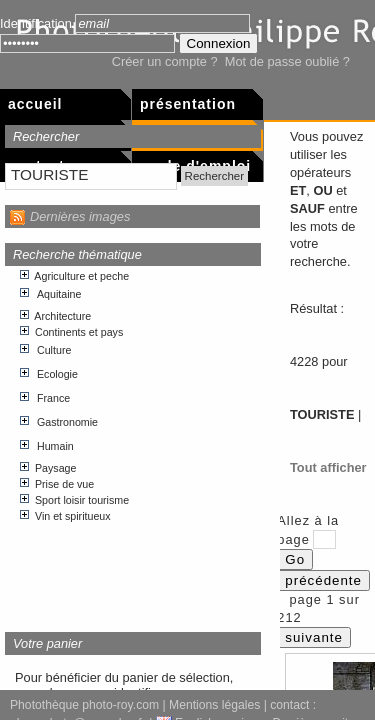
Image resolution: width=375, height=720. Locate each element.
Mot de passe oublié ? (287, 61)
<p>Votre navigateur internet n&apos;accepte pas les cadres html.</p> (133, 441)
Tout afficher (328, 467)
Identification (36, 23)
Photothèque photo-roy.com (84, 705)
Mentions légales (214, 705)
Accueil (35, 104)
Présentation (188, 104)
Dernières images (80, 216)
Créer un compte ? (165, 61)
